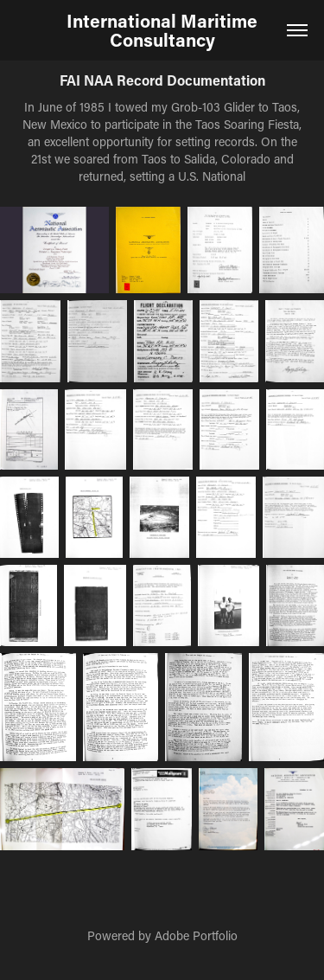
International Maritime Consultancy (164, 30)
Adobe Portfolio (196, 935)
